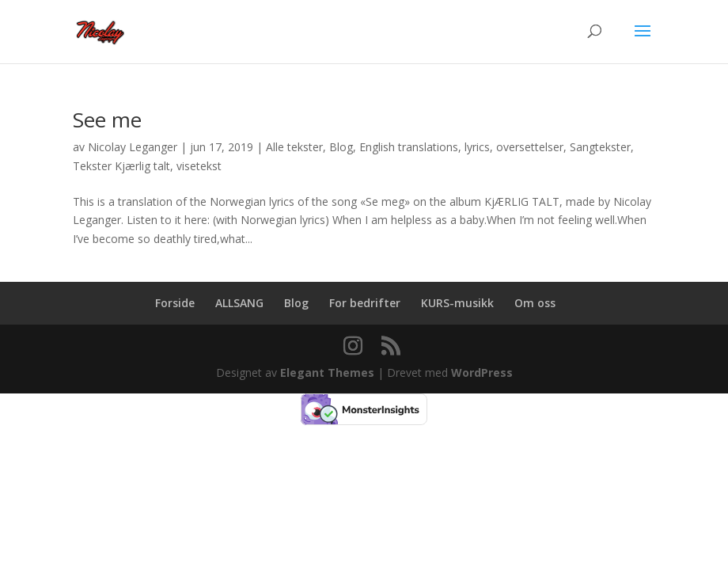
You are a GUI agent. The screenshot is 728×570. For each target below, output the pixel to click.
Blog (341, 147)
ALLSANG (239, 303)
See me (107, 120)
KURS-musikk (457, 303)
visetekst (199, 166)
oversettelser (530, 147)
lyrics (477, 147)
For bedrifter (365, 303)
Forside (175, 303)
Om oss (535, 303)
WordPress (482, 372)
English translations (409, 147)
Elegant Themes (327, 372)
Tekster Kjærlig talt (121, 166)
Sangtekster (600, 147)
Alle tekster (294, 147)
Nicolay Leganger (133, 147)
